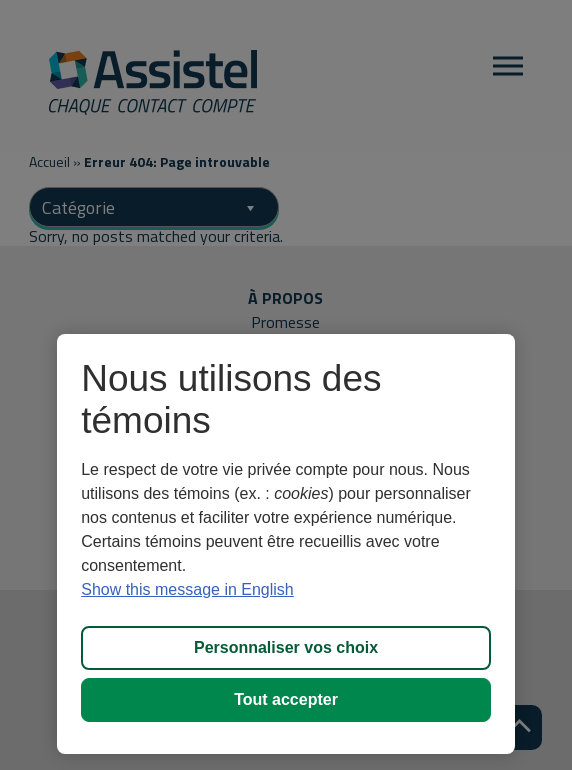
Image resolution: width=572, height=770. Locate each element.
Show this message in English (187, 589)
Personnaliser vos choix (286, 647)
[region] (286, 544)
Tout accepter (286, 699)
